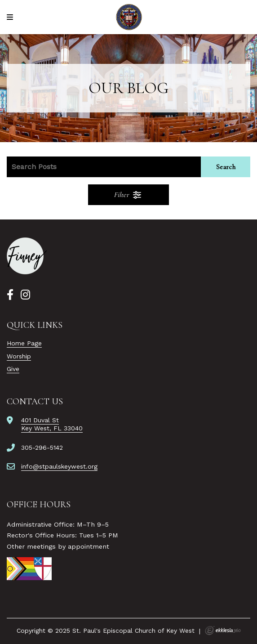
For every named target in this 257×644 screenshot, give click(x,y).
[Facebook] (10, 295)
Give (13, 369)
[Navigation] (11, 17)
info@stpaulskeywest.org (59, 466)
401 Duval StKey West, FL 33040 (52, 424)
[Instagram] (25, 295)
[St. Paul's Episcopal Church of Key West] (129, 17)
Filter (128, 195)
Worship (19, 356)
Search (226, 167)
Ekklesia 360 (223, 631)
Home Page (24, 343)
